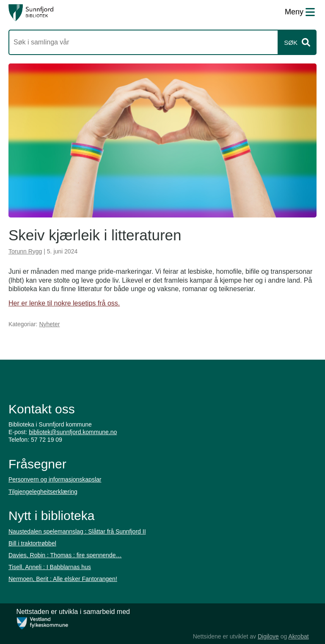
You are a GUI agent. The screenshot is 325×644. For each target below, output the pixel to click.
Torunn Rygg (25, 251)
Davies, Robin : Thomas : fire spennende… (65, 555)
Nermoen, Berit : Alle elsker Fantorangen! (63, 579)
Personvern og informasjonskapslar (55, 479)
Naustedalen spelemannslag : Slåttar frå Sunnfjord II (77, 531)
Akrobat (298, 636)
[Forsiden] (31, 13)
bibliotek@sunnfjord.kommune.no (73, 432)
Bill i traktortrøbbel (32, 543)
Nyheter (49, 324)
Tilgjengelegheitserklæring (43, 492)
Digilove (268, 636)
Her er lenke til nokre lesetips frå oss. (64, 303)
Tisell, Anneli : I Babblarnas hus (50, 567)
